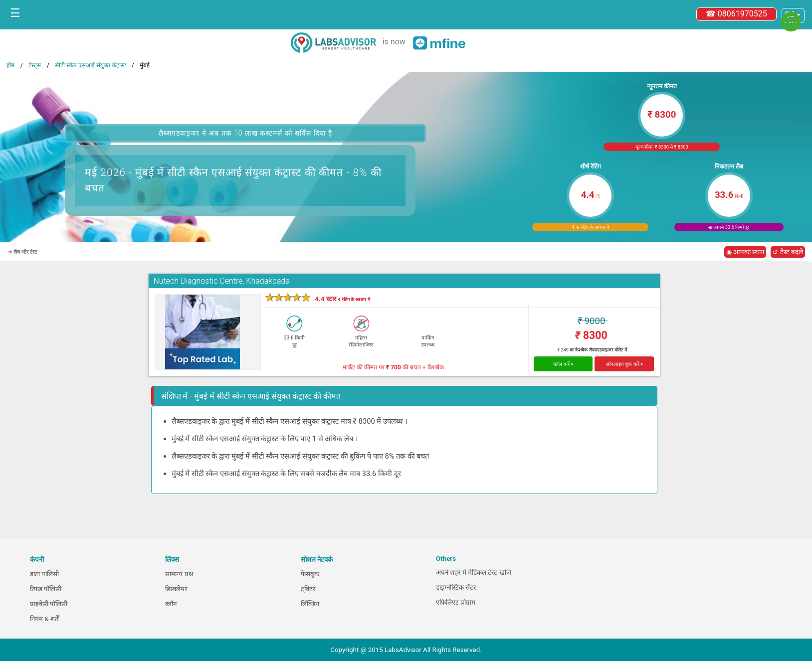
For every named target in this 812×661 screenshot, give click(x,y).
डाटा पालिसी (44, 574)
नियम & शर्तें (44, 619)
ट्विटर (308, 589)
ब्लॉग (171, 604)
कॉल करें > (563, 364)
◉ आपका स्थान (745, 252)
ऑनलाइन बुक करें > (624, 364)
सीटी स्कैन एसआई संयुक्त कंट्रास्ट (91, 65)
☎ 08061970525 (736, 14)
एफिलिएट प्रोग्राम (456, 602)
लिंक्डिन (310, 604)
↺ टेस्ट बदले (788, 252)
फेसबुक (310, 574)
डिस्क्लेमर (176, 589)
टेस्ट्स (35, 65)
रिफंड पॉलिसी (46, 589)
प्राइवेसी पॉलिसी (49, 604)
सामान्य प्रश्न (179, 574)
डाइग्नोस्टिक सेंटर (456, 587)
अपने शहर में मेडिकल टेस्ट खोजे (474, 573)
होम (10, 65)
